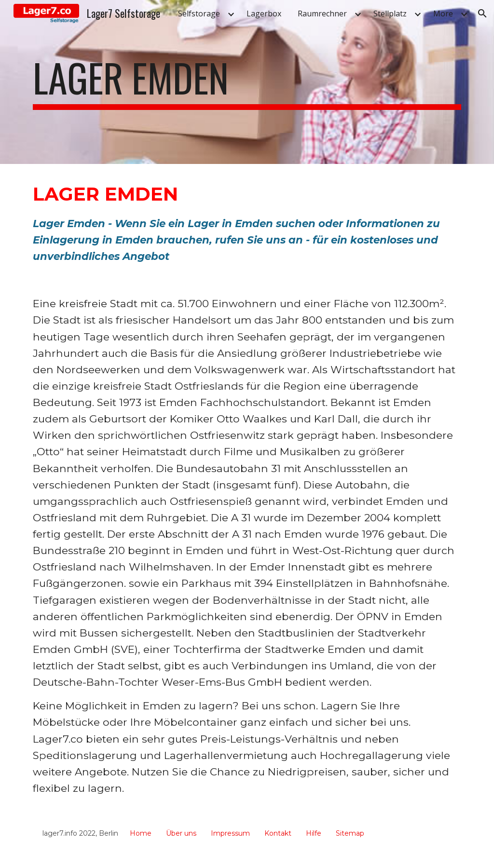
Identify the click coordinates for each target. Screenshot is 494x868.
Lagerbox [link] (264, 14)
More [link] (443, 14)
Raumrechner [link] (322, 14)
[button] (482, 14)
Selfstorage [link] (199, 14)
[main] (247, 82)
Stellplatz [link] (390, 14)
